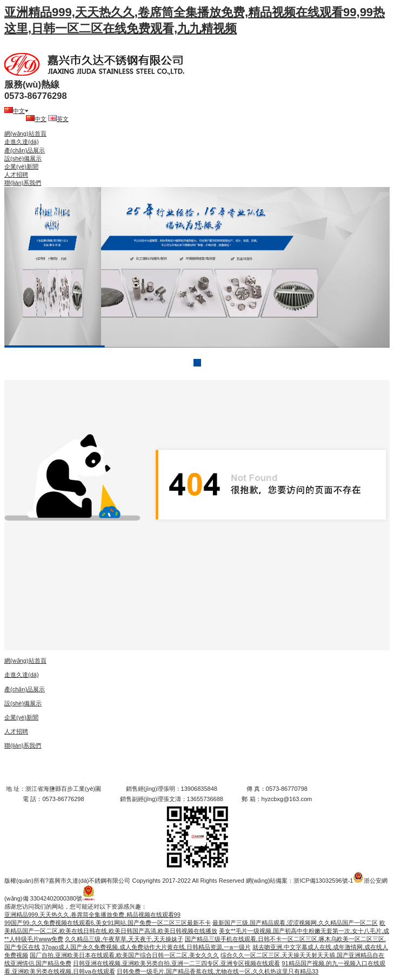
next (359, 268)
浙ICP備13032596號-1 (323, 881)
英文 (58, 119)
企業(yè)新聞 (21, 166)
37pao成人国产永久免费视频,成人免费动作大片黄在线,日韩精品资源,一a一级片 (146, 947)
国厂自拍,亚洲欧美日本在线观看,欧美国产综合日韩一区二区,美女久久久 (124, 955)
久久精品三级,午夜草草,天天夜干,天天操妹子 (124, 939)
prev (35, 268)
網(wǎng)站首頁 (25, 134)
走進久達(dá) (22, 142)
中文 (16, 111)
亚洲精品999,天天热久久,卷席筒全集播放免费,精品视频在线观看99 (92, 915)
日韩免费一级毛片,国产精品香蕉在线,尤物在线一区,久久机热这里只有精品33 (218, 971)
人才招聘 (16, 175)
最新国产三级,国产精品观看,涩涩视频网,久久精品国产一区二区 (295, 923)
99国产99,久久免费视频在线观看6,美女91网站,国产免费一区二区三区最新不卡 (108, 923)
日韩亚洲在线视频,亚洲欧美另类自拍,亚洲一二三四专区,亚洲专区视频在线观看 (176, 963)
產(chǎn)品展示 (25, 150)
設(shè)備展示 (23, 158)
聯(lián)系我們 (23, 183)
